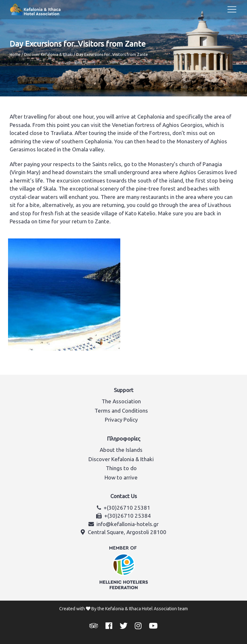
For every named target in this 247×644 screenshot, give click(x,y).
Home (15, 54)
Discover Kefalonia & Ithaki (48, 54)
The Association (121, 401)
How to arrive (121, 477)
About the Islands (121, 450)
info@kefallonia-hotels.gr (128, 524)
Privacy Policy (121, 420)
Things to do (121, 468)
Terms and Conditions (121, 411)
